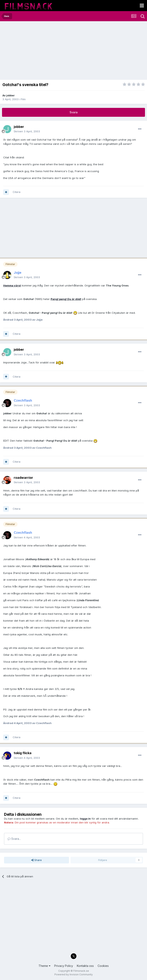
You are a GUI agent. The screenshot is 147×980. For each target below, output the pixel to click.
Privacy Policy (64, 966)
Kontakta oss (85, 966)
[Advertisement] (49, 52)
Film (23, 99)
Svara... (14, 839)
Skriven (27, 131)
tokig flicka (23, 753)
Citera (17, 192)
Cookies (103, 966)
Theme (44, 966)
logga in (85, 819)
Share (36, 860)
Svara (74, 112)
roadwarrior (23, 478)
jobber (10, 95)
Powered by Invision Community (74, 974)
